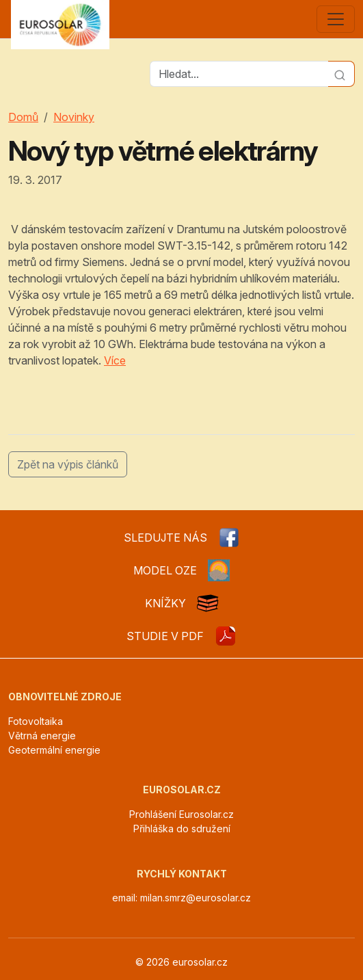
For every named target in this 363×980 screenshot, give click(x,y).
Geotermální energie (54, 750)
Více (115, 360)
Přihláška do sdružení (182, 829)
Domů (23, 117)
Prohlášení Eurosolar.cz (181, 814)
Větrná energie (42, 736)
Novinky (74, 117)
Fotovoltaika (36, 721)
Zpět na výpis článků (68, 464)
